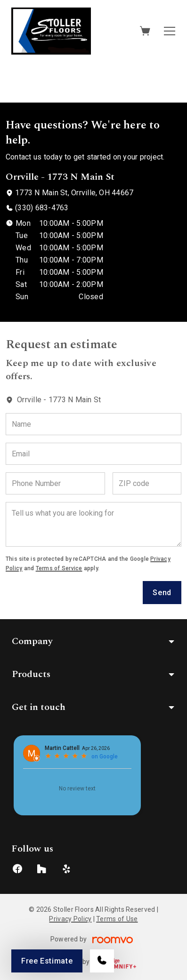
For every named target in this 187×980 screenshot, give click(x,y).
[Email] (93, 454)
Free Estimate (47, 961)
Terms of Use (117, 919)
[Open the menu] (170, 31)
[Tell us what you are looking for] (93, 524)
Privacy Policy (70, 919)
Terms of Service (59, 568)
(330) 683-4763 (42, 208)
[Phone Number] (55, 483)
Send (162, 593)
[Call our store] (102, 961)
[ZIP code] (147, 483)
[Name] (93, 424)
